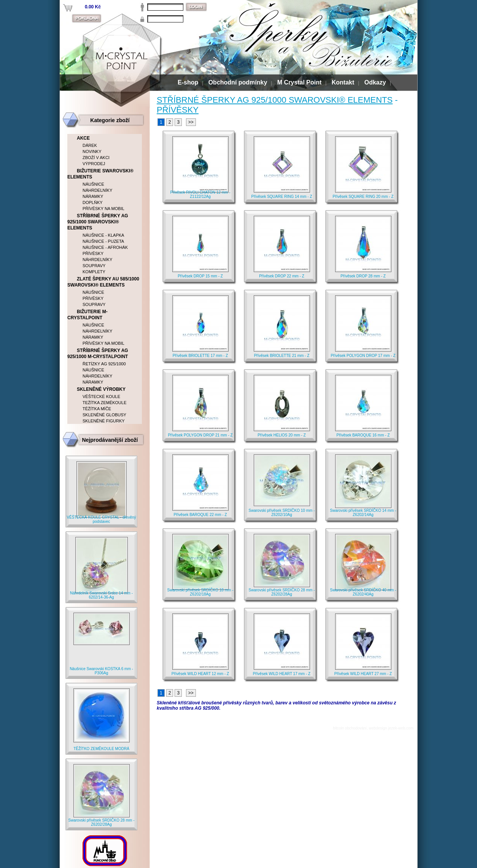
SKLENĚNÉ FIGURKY (104, 421)
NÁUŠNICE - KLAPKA (103, 235)
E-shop (188, 82)
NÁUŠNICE (93, 184)
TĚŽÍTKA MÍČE (97, 409)
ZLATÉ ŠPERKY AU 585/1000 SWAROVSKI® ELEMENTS (103, 282)
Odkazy (375, 82)
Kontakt (343, 82)
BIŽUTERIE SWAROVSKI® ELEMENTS (100, 174)
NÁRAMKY (93, 196)
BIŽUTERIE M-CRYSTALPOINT (87, 315)
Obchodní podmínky (238, 82)
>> (191, 122)
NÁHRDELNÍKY (97, 190)
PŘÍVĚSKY (178, 110)
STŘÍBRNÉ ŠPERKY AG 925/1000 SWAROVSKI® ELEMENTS (275, 100)
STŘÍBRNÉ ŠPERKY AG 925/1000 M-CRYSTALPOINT (98, 354)
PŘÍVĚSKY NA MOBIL (103, 209)
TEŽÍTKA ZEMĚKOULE (105, 403)
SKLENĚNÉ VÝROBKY (101, 389)
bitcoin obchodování (350, 728)
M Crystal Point (299, 82)
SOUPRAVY (94, 266)
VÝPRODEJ (94, 164)
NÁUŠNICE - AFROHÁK (105, 247)
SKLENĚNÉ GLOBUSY (104, 415)
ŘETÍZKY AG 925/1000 (104, 364)
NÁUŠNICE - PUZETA (103, 241)
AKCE (83, 138)
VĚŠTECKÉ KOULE (101, 397)
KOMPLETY (94, 272)
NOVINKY (92, 151)
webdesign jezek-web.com (391, 728)
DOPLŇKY (93, 202)
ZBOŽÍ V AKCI (96, 158)
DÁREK (90, 145)
